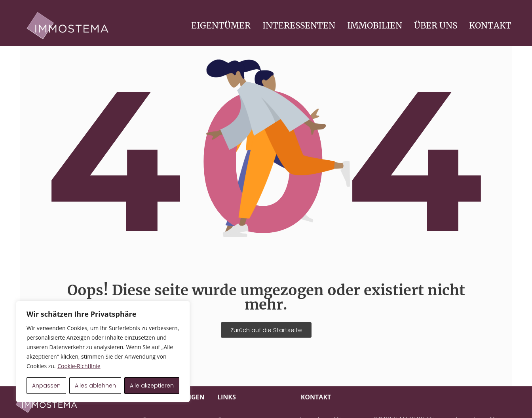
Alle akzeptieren (152, 386)
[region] (103, 351)
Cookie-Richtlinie (79, 366)
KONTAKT (490, 26)
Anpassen (46, 386)
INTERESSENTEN (299, 26)
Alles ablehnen (95, 386)
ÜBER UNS (436, 26)
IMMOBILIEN (375, 26)
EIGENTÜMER (221, 26)
